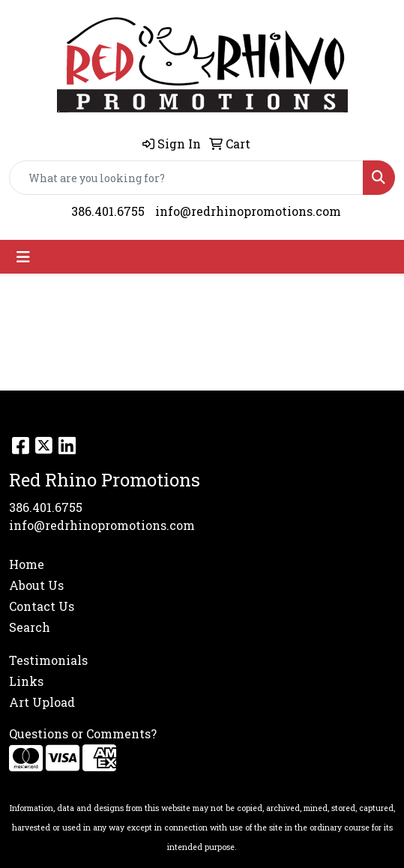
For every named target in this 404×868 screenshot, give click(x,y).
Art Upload (42, 702)
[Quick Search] (186, 178)
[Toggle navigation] (23, 257)
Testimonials (48, 660)
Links (26, 681)
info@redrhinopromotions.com (248, 211)
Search (30, 627)
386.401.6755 (108, 211)
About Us (36, 585)
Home (27, 564)
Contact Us (42, 606)
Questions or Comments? (83, 733)
